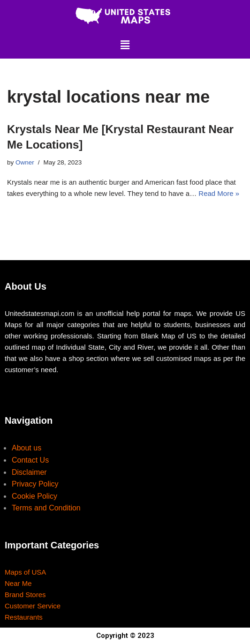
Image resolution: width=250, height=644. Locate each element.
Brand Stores (25, 595)
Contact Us (30, 460)
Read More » (219, 193)
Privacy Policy (35, 484)
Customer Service (33, 606)
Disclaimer (29, 472)
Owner (25, 162)
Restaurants (24, 617)
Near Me (18, 583)
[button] (125, 45)
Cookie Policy (34, 496)
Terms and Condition (46, 508)
